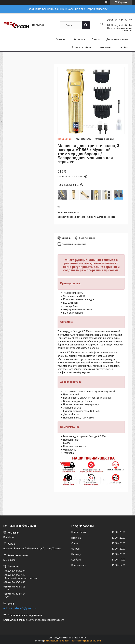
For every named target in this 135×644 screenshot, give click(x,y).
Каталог (78, 39)
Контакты (105, 47)
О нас (95, 39)
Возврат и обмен (82, 47)
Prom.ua (83, 638)
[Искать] (86, 25)
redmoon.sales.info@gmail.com (20, 608)
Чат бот (124, 47)
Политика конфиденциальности (86, 641)
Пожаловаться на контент (57, 641)
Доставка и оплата (117, 39)
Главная (60, 39)
